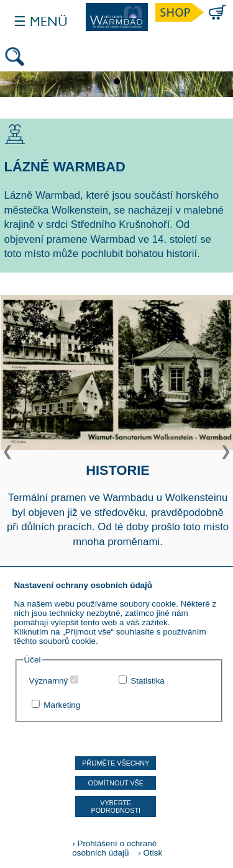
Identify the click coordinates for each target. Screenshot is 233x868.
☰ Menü (41, 22)
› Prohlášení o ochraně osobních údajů (114, 848)
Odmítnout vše (116, 783)
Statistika (148, 681)
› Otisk (147, 853)
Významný (49, 681)
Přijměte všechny (116, 763)
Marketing (62, 705)
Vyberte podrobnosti (116, 807)
